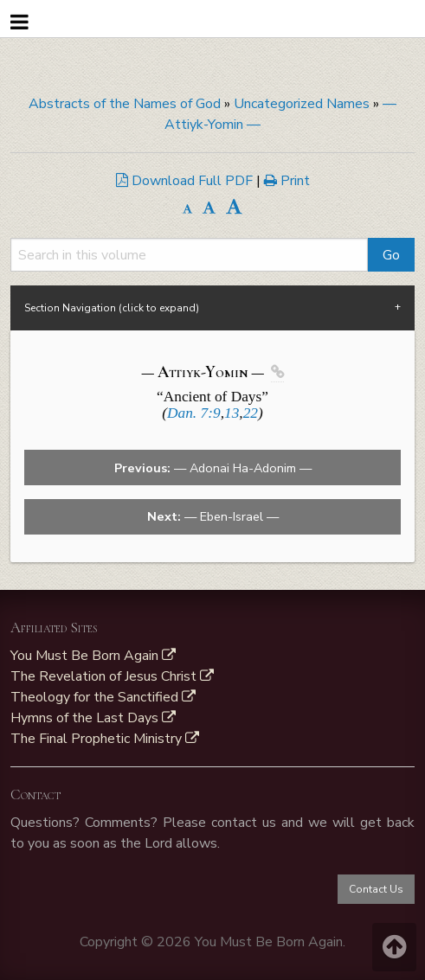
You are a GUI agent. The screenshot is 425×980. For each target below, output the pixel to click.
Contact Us (376, 889)
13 (232, 413)
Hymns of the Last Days (93, 718)
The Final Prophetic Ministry (105, 739)
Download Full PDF (186, 181)
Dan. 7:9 (194, 413)
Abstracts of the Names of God (125, 104)
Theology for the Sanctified (103, 697)
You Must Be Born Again (93, 656)
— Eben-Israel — (213, 516)
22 (251, 413)
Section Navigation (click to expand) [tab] (112, 308)
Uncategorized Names (302, 104)
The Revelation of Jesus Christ (112, 676)
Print (287, 181)
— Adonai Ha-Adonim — (213, 468)
